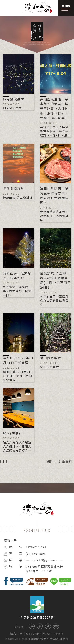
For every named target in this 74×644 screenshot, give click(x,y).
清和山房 (10, 541)
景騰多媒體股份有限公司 (39, 639)
